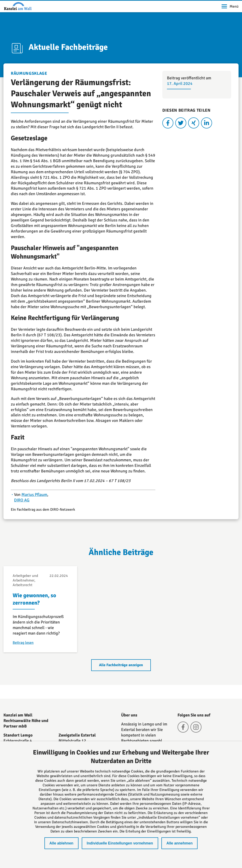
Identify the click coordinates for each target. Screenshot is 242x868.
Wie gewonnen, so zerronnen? (34, 599)
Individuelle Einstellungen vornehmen (120, 843)
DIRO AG (22, 500)
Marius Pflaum (34, 495)
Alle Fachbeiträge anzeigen (121, 665)
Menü (230, 6)
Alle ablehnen (61, 843)
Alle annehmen (180, 843)
